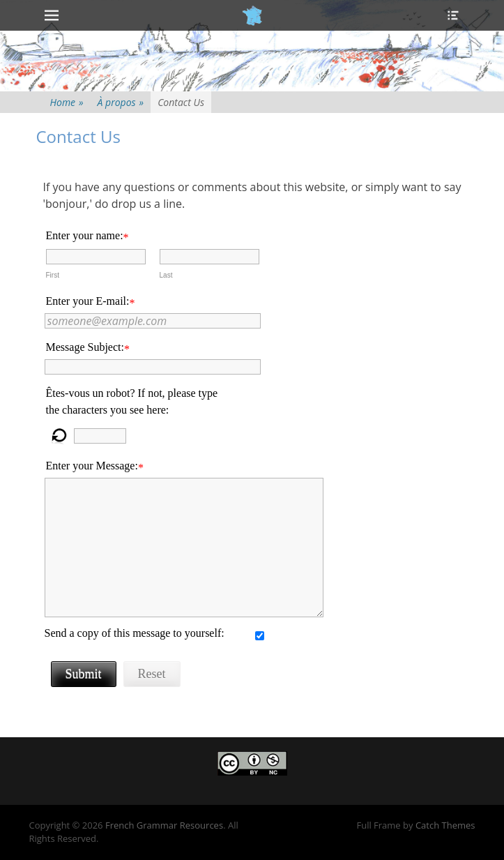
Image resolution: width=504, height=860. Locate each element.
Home (67, 102)
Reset (152, 674)
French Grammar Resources (164, 825)
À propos (121, 102)
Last (166, 275)
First (53, 275)
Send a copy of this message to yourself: (135, 633)
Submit (84, 674)
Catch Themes (445, 825)
